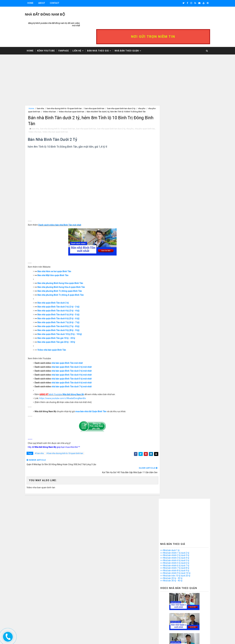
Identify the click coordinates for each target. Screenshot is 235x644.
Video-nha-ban (69, 96)
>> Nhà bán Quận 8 (163, 492)
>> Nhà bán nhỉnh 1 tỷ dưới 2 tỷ (169, 102)
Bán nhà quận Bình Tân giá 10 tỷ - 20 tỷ (62, 327)
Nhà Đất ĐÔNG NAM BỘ (51, 14)
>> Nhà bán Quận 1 (163, 475)
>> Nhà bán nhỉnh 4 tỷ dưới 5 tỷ (169, 109)
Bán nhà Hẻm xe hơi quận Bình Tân (60, 260)
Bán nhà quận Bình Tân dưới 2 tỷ (59, 292)
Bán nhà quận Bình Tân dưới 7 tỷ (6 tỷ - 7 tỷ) (64, 311)
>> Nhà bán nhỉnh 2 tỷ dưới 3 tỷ (169, 104)
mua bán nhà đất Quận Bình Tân (97, 400)
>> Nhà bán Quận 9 (163, 495)
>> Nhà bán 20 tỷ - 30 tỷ (166, 127)
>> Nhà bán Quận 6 (163, 487)
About (47, 3)
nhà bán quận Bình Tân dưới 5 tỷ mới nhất (78, 368)
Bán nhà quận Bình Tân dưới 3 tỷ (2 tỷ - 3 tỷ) (64, 296)
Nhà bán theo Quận (132, 35)
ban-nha (46, 93)
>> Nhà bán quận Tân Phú (167, 518)
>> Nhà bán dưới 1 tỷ (164, 99)
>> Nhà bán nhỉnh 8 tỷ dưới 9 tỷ (169, 120)
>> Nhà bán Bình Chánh (166, 523)
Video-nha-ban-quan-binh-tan (91, 96)
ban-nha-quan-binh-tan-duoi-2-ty (127, 93)
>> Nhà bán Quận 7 (163, 490)
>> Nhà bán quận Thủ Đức (167, 520)
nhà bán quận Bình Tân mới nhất (73, 352)
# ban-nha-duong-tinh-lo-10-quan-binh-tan (71, 443)
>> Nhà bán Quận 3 (163, 480)
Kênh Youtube (52, 35)
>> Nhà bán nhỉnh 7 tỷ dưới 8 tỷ (169, 117)
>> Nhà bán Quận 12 (164, 502)
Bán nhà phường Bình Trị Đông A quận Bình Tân (67, 284)
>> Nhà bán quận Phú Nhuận (168, 513)
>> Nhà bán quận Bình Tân (167, 505)
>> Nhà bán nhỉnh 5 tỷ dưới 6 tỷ (169, 112)
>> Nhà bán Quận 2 (163, 477)
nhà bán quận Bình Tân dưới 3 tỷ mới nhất (78, 360)
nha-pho (136, 117)
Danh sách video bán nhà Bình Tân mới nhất (66, 214)
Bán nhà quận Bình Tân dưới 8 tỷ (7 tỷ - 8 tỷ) (64, 315)
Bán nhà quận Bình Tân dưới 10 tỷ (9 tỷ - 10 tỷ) (66, 323)
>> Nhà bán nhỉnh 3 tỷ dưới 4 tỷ (169, 107)
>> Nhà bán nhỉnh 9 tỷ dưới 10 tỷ (170, 122)
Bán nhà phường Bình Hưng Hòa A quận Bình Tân (67, 276)
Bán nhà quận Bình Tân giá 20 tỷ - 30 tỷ (62, 331)
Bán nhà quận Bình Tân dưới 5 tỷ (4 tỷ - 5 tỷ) (64, 304)
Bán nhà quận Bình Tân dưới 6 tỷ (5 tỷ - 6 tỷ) (64, 307)
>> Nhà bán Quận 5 (163, 485)
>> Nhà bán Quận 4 (163, 482)
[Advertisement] (91, 69)
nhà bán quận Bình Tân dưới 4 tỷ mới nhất (78, 364)
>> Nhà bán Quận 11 (164, 500)
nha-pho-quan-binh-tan (50, 96)
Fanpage (69, 35)
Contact (60, 3)
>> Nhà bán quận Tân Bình (167, 515)
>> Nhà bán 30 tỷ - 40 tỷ (166, 130)
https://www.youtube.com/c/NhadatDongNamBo (69, 387)
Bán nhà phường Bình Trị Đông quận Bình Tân (66, 280)
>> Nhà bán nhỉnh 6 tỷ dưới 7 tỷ (169, 115)
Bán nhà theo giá (104, 35)
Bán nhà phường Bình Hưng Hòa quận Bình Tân (66, 272)
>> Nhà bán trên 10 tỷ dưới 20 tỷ (170, 125)
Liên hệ (83, 35)
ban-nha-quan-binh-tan (100, 93)
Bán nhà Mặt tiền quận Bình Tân (59, 264)
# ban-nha (45, 443)
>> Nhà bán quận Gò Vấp (166, 510)
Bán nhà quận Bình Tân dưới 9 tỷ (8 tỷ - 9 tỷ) (64, 319)
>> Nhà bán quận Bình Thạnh (168, 508)
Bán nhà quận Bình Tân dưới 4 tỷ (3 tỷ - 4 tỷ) (64, 300)
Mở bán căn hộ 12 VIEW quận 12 (175, 598)
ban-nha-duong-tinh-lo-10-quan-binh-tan (70, 93)
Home (36, 3)
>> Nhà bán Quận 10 (164, 497)
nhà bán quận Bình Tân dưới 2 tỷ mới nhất (78, 356)
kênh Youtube (68, 383)
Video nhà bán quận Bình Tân (58, 339)
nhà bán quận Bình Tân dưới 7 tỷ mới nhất (78, 376)
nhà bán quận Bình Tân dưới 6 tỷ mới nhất (78, 372)
